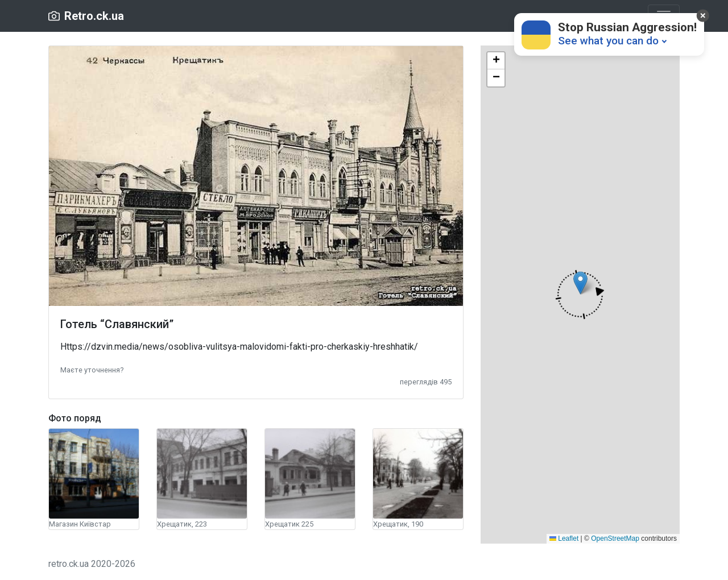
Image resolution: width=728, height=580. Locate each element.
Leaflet (564, 538)
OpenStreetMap (615, 538)
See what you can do (608, 41)
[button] (92, 369)
